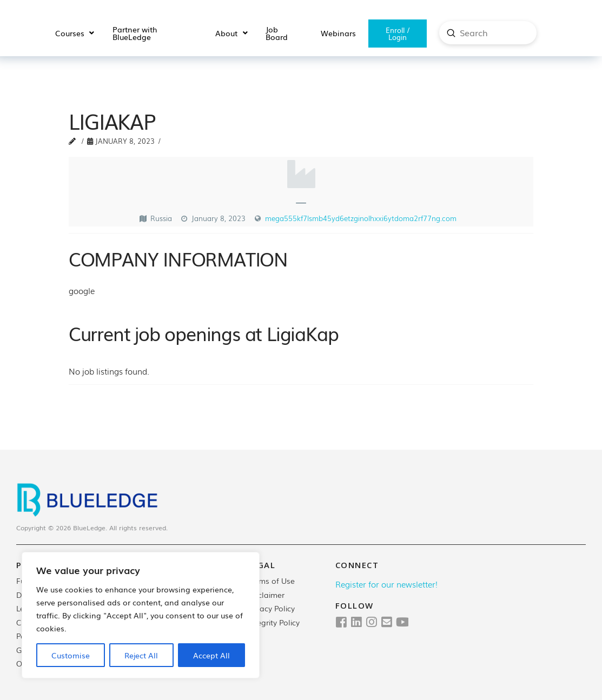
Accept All (211, 655)
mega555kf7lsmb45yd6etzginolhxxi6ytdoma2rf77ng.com (361, 218)
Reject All (141, 655)
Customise (71, 655)
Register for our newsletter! (386, 584)
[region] (141, 615)
